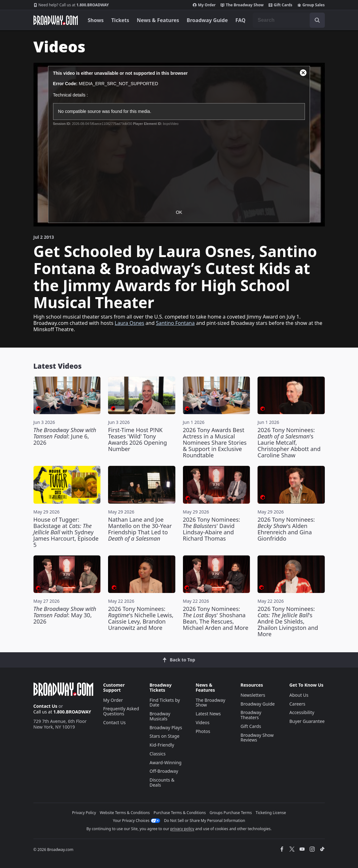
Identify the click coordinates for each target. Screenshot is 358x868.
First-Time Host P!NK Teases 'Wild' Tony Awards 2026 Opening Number (137, 439)
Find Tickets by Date (165, 703)
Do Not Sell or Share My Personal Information (205, 821)
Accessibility (302, 712)
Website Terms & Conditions (125, 813)
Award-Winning (165, 762)
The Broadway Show (242, 5)
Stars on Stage (164, 736)
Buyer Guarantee (307, 721)
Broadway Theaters (251, 715)
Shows (96, 20)
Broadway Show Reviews (257, 738)
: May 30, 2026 (65, 615)
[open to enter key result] (317, 20)
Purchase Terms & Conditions (180, 813)
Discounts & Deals (162, 782)
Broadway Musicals (160, 716)
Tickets (120, 20)
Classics (158, 754)
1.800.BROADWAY (71, 5)
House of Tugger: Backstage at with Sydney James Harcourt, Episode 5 (66, 532)
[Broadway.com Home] (56, 20)
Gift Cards (280, 5)
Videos (203, 722)
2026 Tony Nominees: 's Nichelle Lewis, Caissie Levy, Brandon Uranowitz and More (141, 618)
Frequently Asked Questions (121, 711)
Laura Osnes (129, 323)
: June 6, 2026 (65, 436)
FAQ (240, 20)
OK (179, 212)
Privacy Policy (84, 813)
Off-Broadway (164, 771)
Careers (297, 704)
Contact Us (46, 706)
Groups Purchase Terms (231, 813)
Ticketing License (271, 813)
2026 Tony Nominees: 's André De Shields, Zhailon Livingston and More (288, 621)
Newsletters (253, 695)
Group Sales (311, 5)
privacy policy (182, 829)
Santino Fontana (175, 323)
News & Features (158, 20)
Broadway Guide (207, 20)
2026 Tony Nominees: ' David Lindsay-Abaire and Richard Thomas (212, 529)
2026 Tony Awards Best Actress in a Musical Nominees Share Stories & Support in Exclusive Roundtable (215, 443)
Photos (203, 731)
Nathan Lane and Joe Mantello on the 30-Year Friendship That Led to (140, 529)
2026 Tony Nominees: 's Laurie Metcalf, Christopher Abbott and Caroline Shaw (289, 443)
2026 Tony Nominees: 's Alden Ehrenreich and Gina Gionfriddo (286, 529)
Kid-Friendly (162, 745)
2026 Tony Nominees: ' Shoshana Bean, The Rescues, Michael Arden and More (216, 618)
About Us (299, 695)
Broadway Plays (166, 727)
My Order (204, 5)
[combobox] (289, 20)
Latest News (208, 714)
